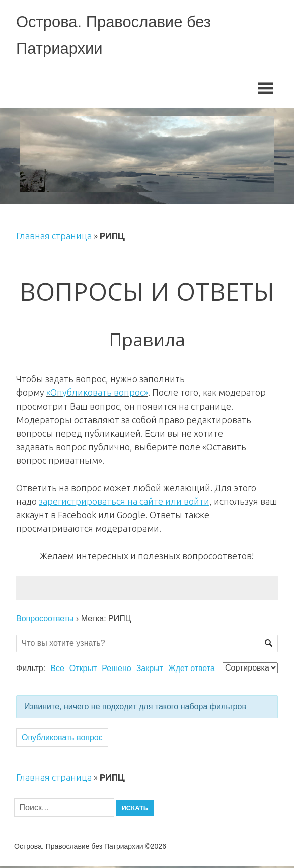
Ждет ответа (192, 670)
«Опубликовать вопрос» (97, 394)
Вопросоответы (45, 620)
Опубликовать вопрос (62, 739)
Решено (116, 670)
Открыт (83, 670)
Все (57, 670)
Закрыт (150, 670)
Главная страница (54, 238)
